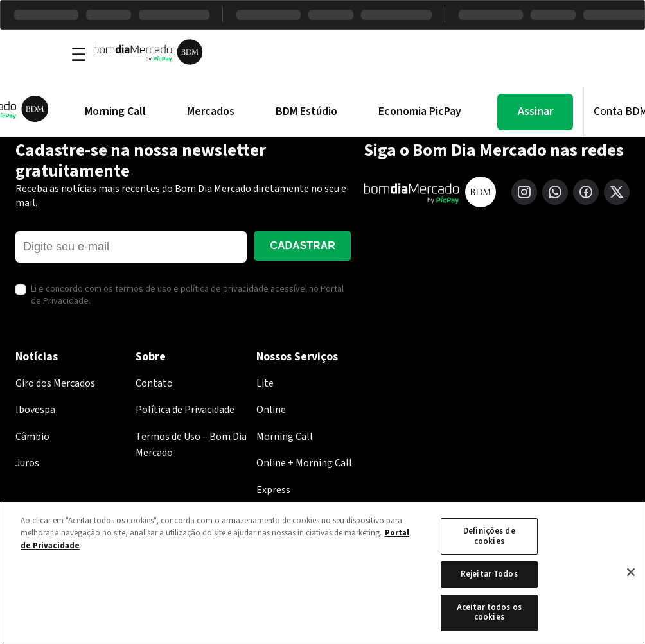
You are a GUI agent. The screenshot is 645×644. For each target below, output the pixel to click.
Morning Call (115, 112)
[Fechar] (631, 572)
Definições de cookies (489, 536)
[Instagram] (524, 192)
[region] (322, 573)
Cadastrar (302, 246)
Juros (27, 463)
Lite (265, 383)
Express (273, 490)
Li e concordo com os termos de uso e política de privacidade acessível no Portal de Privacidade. (187, 296)
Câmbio (32, 437)
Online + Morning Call (304, 463)
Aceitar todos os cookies (489, 613)
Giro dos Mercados (55, 383)
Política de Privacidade (185, 410)
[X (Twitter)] (617, 192)
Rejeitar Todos (489, 574)
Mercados (211, 112)
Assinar (535, 111)
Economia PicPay (420, 112)
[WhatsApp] (555, 192)
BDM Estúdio (306, 112)
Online (271, 410)
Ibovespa (35, 410)
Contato (154, 383)
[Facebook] (586, 192)
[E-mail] (131, 247)
